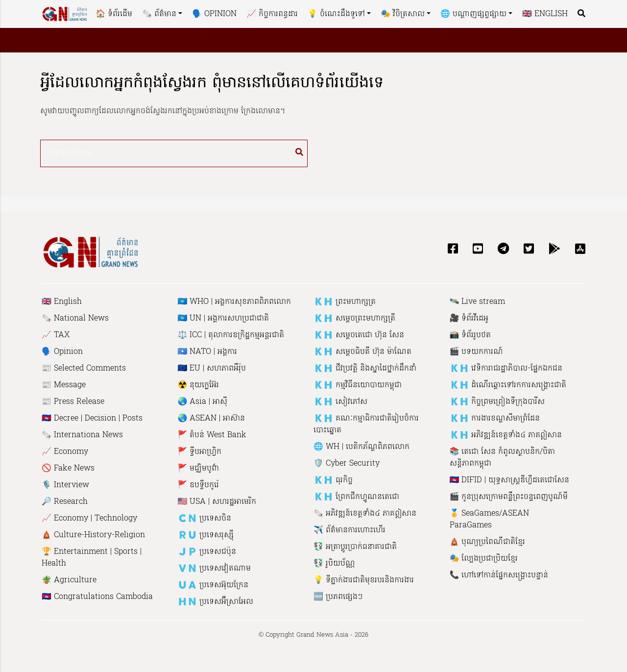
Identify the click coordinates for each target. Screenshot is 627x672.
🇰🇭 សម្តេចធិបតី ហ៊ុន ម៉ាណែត (362, 352)
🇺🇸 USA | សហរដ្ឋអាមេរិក (217, 502)
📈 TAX (56, 335)
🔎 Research (65, 502)
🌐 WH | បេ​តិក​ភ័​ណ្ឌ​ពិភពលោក (362, 447)
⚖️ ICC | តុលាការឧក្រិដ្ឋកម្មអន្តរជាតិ (231, 335)
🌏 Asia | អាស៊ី (203, 402)
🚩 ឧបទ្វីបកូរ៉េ (199, 485)
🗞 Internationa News (82, 435)
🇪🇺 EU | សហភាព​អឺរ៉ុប (212, 369)
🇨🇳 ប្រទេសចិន (205, 519)
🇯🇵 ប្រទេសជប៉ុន (207, 552)
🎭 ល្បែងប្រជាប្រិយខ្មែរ (484, 559)
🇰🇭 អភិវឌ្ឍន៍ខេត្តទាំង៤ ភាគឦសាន (506, 435)
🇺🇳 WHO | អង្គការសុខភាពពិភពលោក (235, 302)
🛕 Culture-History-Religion (93, 535)
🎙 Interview (65, 485)
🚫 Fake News (68, 469)
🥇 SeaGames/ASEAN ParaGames (490, 520)
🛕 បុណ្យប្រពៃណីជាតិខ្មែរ (488, 542)
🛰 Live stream (478, 302)
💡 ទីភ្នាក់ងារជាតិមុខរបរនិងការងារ (364, 580)
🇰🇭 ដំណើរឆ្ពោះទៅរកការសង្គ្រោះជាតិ (508, 385)
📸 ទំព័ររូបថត (470, 335)
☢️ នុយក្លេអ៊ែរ (199, 385)
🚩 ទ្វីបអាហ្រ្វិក (200, 452)
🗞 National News (75, 319)
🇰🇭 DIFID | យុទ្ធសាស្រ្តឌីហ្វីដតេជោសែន (510, 480)
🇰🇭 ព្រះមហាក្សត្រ (345, 302)
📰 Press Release (73, 402)
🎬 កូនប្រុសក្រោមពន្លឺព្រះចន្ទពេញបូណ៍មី (509, 497)
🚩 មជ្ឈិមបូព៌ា (199, 469)
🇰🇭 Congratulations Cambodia (97, 597)
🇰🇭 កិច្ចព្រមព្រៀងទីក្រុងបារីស (497, 402)
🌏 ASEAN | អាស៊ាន (212, 419)
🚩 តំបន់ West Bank (212, 435)
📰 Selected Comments (84, 369)
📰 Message (64, 385)
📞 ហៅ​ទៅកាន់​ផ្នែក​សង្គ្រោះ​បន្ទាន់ (499, 575)
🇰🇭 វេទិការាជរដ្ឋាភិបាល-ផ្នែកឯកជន (506, 369)
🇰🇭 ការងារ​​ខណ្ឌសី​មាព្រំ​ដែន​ (495, 419)
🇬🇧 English (545, 14)
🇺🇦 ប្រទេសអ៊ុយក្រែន (213, 585)
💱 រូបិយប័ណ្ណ (334, 564)
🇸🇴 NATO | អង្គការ (208, 352)
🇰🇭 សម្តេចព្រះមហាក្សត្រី (354, 319)
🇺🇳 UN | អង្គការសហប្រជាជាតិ (224, 319)
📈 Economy (65, 452)
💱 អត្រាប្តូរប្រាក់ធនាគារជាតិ (355, 547)
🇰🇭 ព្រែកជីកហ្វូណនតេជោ (356, 497)
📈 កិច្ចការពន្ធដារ (272, 14)
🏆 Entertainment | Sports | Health (92, 558)
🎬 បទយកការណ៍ (477, 352)
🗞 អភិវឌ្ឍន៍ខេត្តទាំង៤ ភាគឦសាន (365, 514)
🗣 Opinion (214, 14)
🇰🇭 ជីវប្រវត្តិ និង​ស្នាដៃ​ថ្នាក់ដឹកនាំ (365, 369)
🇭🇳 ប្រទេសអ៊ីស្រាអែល (216, 602)
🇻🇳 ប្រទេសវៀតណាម (215, 569)
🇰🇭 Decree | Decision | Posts (92, 419)
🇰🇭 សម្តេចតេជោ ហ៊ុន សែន (359, 335)
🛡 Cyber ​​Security (347, 464)
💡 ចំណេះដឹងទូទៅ (336, 14)
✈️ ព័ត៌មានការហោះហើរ (350, 530)
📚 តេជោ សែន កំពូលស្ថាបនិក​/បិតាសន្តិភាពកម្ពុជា (503, 458)
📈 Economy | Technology (89, 519)
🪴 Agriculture (69, 580)
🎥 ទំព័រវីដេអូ (469, 319)
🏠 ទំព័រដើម (114, 14)
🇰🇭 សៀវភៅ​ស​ (340, 402)
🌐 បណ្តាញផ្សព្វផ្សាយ (473, 14)
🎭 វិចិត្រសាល (403, 14)
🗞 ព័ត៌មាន (159, 14)
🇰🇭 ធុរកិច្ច (333, 480)
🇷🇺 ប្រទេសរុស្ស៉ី (206, 535)
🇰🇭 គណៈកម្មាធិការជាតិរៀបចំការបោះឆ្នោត (366, 424)
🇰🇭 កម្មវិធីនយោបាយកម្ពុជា (358, 385)
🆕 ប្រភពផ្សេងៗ (338, 597)
